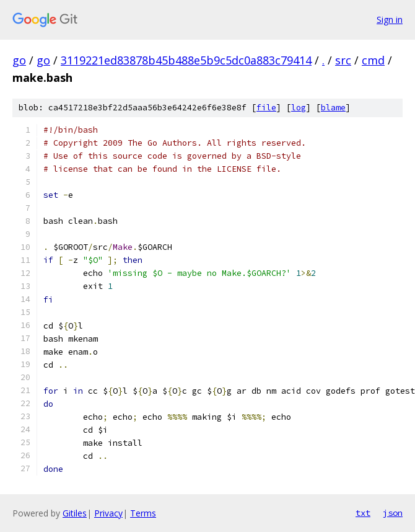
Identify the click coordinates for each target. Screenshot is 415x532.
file (266, 108)
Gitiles (75, 513)
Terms (143, 513)
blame (333, 108)
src (343, 60)
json (393, 513)
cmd (373, 60)
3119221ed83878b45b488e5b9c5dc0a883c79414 (186, 60)
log (299, 108)
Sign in (390, 20)
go (19, 60)
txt (363, 513)
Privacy (108, 513)
